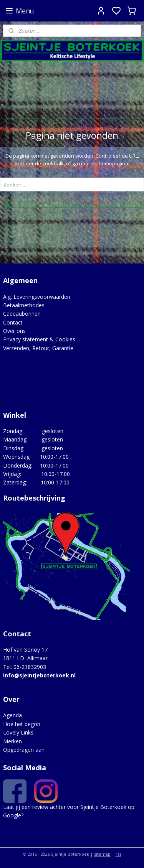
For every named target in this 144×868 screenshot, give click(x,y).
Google (12, 815)
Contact (13, 322)
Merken (12, 741)
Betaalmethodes (24, 305)
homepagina (113, 163)
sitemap (102, 854)
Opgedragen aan (24, 750)
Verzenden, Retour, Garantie (38, 348)
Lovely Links (18, 732)
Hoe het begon (22, 724)
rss (118, 854)
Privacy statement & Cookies (39, 339)
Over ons (14, 331)
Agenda (12, 715)
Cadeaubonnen (22, 314)
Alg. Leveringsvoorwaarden (37, 297)
